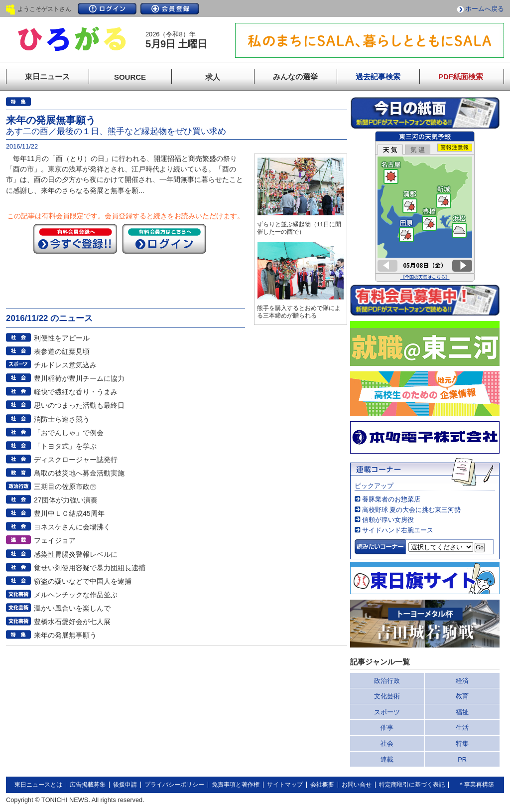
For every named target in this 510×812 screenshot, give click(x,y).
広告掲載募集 (88, 785)
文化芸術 (387, 696)
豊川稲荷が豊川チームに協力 (79, 378)
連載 (387, 759)
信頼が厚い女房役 (388, 520)
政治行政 (387, 681)
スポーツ (387, 712)
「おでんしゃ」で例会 (69, 433)
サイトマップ (285, 785)
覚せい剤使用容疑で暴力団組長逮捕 (90, 568)
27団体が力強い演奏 (66, 500)
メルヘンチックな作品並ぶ (76, 595)
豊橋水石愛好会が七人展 (72, 622)
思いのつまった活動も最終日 (79, 405)
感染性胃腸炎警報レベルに (76, 554)
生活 (462, 728)
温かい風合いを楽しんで (72, 608)
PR (462, 759)
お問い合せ (357, 785)
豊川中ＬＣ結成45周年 (69, 513)
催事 (387, 728)
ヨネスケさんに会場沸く (72, 527)
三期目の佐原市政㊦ (65, 487)
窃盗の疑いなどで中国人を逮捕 (83, 581)
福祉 (462, 712)
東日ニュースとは (38, 785)
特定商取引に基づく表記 (412, 785)
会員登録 (170, 9)
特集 (462, 743)
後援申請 (125, 785)
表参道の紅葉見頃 (62, 351)
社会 (387, 743)
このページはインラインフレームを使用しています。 (425, 206)
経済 (462, 681)
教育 (462, 696)
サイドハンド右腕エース (398, 530)
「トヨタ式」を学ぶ (65, 446)
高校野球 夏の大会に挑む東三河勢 (412, 510)
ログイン (107, 9)
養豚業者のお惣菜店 (391, 499)
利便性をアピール (62, 338)
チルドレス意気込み (65, 365)
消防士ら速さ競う (62, 419)
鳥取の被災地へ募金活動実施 (79, 473)
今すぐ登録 (75, 239)
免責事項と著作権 (236, 785)
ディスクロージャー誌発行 (76, 460)
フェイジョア (55, 540)
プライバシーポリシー (174, 785)
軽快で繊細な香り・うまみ (76, 392)
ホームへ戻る (485, 9)
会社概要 (322, 785)
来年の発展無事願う (65, 635)
